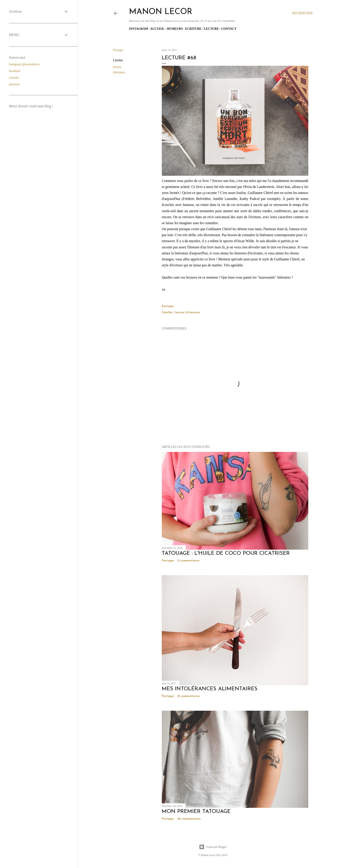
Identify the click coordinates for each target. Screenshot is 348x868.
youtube (14, 78)
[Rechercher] (302, 13)
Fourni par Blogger (213, 847)
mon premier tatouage (196, 812)
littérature (119, 72)
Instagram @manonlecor (24, 64)
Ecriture (193, 29)
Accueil (157, 29)
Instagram (138, 29)
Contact (229, 29)
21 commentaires (189, 696)
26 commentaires (189, 819)
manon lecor (161, 12)
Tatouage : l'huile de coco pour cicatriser (226, 553)
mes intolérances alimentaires (210, 689)
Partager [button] (118, 50)
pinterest (14, 84)
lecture (117, 67)
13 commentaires (189, 561)
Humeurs (175, 29)
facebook (15, 71)
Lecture (211, 29)
